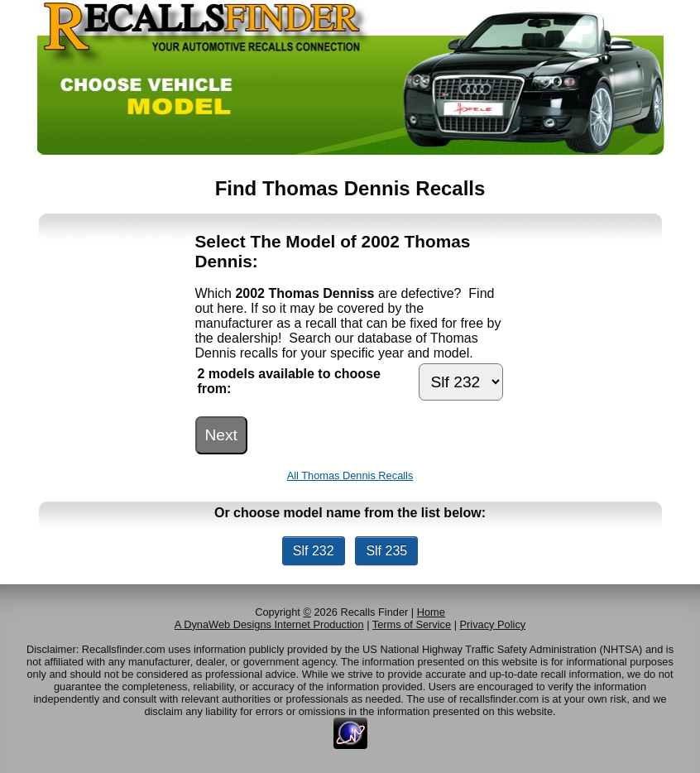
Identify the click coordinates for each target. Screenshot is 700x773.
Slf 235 (386, 551)
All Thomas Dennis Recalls (350, 475)
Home (431, 612)
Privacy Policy (493, 624)
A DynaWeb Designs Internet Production (269, 624)
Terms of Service (412, 624)
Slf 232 (314, 551)
